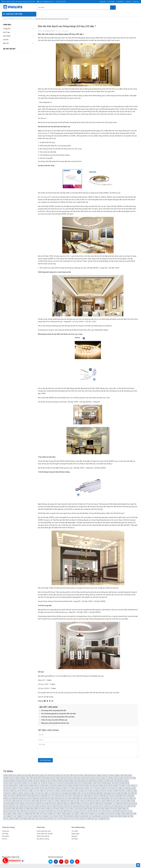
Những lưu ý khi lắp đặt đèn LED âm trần (54, 723)
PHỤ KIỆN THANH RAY (28, 819)
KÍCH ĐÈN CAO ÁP (53, 811)
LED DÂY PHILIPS (105, 811)
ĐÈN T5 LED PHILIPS (77, 809)
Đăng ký (74, 836)
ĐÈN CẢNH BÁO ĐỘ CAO (59, 798)
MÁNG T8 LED (38, 816)
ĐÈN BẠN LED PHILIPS (107, 796)
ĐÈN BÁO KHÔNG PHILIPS (42, 798)
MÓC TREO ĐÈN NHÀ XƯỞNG (69, 816)
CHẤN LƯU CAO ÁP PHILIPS (18, 791)
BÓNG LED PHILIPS (16, 783)
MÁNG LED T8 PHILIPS (108, 814)
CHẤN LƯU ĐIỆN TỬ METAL (116, 791)
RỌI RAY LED (52, 819)
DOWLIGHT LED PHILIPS (38, 811)
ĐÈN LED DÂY (75, 801)
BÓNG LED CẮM (75, 781)
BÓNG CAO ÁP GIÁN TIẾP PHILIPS (28, 775)
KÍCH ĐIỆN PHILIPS (66, 811)
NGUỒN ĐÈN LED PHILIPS (101, 816)
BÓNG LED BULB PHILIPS (19, 781)
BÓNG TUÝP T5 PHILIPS (93, 788)
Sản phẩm (6, 836)
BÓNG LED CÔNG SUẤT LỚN (108, 781)
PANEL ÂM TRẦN (116, 816)
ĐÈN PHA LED (14, 806)
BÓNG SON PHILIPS (92, 786)
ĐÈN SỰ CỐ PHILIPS (53, 809)
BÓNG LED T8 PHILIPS (41, 783)
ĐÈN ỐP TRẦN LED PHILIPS (79, 804)
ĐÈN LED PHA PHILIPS (28, 804)
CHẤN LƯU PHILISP (36, 793)
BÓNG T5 (117, 786)
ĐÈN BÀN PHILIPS (121, 796)
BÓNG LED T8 (28, 783)
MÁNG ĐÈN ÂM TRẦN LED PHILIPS (36, 814)
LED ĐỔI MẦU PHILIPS (119, 811)
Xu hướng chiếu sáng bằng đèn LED (53, 711)
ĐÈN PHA (120, 804)
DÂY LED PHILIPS (83, 793)
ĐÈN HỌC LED (124, 798)
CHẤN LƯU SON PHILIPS (52, 793)
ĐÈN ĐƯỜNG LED (95, 798)
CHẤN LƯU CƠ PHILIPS (47, 791)
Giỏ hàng (75, 839)
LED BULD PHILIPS (79, 811)
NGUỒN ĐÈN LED (86, 816)
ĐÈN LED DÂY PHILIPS (88, 801)
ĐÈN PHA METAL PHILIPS (44, 806)
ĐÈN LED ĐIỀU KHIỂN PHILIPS (106, 801)
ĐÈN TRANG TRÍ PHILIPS (92, 809)
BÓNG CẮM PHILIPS (10, 775)
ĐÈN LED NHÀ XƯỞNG (124, 801)
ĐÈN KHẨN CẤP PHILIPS (40, 801)
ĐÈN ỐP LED (41, 804)
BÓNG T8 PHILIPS (56, 788)
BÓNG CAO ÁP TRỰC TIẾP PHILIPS (67, 775)
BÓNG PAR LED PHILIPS (49, 786)
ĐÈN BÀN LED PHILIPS (92, 796)
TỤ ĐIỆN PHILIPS (104, 819)
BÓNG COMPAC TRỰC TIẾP (24, 778)
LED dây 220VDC (44, 688)
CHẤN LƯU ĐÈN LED (80, 791)
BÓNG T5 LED (126, 786)
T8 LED (71, 819)
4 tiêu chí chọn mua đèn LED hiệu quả (53, 720)
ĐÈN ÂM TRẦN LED (124, 793)
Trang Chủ (103, 2)
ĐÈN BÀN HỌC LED (48, 796)
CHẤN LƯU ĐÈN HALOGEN (64, 791)
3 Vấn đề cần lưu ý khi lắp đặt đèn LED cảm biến (57, 717)
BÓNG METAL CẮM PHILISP (93, 783)
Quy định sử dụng (43, 839)
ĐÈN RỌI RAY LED (120, 806)
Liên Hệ (129, 2)
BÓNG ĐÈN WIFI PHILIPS (64, 778)
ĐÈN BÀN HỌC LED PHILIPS (64, 796)
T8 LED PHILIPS (80, 819)
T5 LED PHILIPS (63, 819)
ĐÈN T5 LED (65, 809)
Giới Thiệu (112, 2)
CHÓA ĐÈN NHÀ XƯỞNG (69, 793)
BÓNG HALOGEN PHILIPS (82, 778)
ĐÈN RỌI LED (109, 806)
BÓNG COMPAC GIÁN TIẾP (118, 775)
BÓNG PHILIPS (62, 786)
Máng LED (41, 680)
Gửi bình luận (45, 760)
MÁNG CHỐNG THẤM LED (16, 814)
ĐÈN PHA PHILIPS (79, 806)
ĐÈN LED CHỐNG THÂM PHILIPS (59, 801)
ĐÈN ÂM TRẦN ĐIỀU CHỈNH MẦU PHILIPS (103, 793)
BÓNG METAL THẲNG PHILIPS (19, 786)
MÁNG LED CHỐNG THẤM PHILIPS (78, 814)
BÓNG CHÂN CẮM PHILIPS (88, 775)
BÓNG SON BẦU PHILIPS (76, 786)
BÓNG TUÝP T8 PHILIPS (109, 788)
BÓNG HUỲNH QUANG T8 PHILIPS (120, 778)
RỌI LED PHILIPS (42, 819)
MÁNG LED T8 (95, 814)
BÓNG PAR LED (35, 786)
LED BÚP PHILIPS (92, 811)
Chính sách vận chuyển (45, 834)
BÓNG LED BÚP (63, 781)
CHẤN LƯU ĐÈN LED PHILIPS (97, 791)
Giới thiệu (5, 834)
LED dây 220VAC (78, 322)
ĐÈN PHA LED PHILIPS (27, 806)
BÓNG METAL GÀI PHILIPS (111, 783)
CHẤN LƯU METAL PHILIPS (20, 793)
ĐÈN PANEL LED (110, 804)
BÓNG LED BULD (34, 781)
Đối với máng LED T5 (45, 197)
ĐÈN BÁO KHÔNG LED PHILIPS (22, 798)
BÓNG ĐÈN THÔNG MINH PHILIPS (45, 778)
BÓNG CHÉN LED (103, 775)
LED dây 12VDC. (91, 322)
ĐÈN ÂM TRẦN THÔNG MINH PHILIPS (28, 796)
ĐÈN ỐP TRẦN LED (64, 804)
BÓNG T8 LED (30, 788)
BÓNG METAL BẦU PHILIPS (74, 783)
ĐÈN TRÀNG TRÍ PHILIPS (109, 809)
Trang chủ (6, 831)
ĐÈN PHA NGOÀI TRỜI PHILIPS (63, 806)
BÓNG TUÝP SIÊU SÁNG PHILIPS (74, 788)
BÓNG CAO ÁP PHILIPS (48, 775)
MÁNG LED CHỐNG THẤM (57, 814)
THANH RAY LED (92, 819)
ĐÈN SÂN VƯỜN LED (19, 809)
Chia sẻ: (41, 701)
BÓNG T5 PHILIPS (18, 788)
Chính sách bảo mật (44, 831)
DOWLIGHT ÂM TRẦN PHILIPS (19, 811)
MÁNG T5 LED (12, 816)
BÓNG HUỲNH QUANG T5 (99, 778)
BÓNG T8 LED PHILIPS (42, 788)
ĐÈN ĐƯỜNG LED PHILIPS (110, 798)
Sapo (86, 866)
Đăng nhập (75, 834)
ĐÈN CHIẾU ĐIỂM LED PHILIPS (78, 798)
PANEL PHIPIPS (14, 819)
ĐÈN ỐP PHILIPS (51, 804)
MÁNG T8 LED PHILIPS (51, 816)
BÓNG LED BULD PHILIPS (49, 781)
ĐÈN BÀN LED (78, 796)
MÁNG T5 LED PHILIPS (25, 816)
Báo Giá (136, 2)
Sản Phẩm (121, 2)
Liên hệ (4, 839)
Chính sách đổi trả (43, 836)
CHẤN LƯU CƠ (33, 791)
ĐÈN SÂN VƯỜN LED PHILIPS (36, 809)
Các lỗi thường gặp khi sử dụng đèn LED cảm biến (58, 714)
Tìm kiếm (75, 831)
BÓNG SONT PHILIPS (106, 786)
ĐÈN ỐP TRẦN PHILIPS (97, 804)
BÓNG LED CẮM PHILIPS (89, 781)
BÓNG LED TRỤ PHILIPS (56, 783)
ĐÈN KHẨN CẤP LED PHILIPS (22, 801)
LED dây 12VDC (43, 684)
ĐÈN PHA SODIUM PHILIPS (95, 806)
